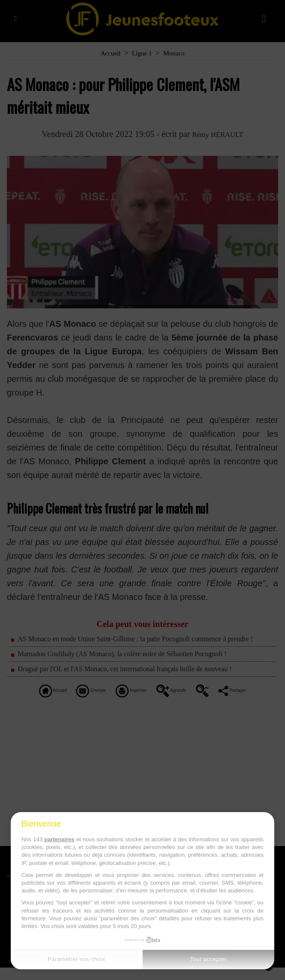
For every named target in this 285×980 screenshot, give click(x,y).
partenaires (59, 839)
